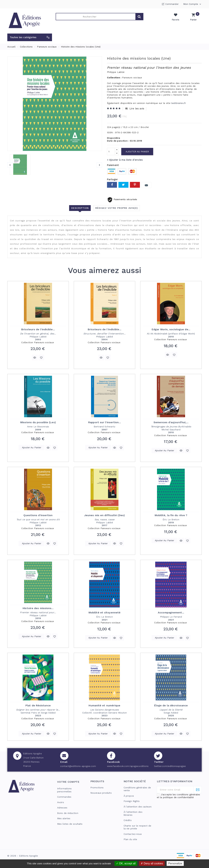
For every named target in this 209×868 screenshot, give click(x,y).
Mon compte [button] (192, 4)
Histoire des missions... (38, 608)
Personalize (175, 863)
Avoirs (61, 802)
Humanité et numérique (104, 705)
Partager (112, 185)
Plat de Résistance (38, 705)
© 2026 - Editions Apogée (23, 856)
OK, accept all (126, 863)
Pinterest (135, 185)
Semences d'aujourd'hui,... (171, 422)
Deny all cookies (152, 863)
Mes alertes (64, 818)
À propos (129, 796)
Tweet (123, 185)
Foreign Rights (132, 801)
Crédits (128, 820)
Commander (172, 4)
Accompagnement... (171, 612)
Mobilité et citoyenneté (104, 612)
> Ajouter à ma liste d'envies (125, 160)
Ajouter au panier (137, 152)
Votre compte (68, 782)
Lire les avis (135, 109)
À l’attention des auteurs (138, 807)
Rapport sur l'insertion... (104, 422)
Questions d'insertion (38, 515)
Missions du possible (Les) (38, 422)
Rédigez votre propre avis (117, 208)
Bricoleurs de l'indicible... (38, 329)
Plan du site (130, 839)
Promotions (97, 788)
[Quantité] (111, 152)
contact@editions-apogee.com (78, 766)
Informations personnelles (64, 790)
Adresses (62, 808)
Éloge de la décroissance (171, 705)
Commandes (64, 797)
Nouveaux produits (101, 793)
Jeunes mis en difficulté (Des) (104, 515)
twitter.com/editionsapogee (170, 766)
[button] (30, 37)
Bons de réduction (68, 813)
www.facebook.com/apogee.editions (128, 766)
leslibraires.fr (179, 103)
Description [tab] (80, 208)
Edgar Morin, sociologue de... (171, 329)
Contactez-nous (133, 834)
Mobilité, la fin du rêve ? (171, 515)
